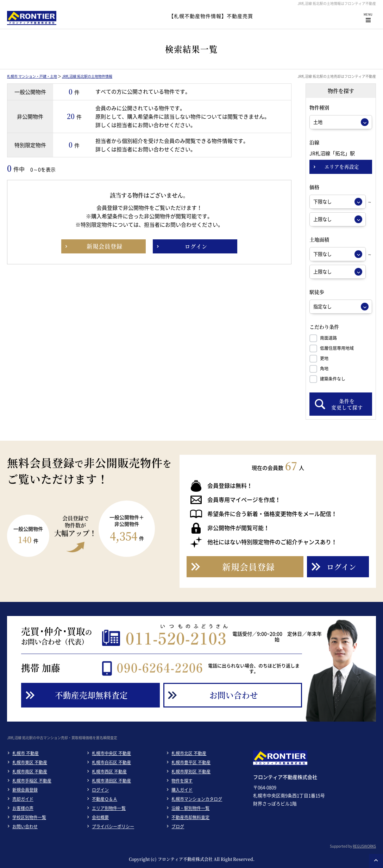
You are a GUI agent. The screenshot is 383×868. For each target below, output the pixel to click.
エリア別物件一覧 (109, 808)
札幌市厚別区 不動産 (191, 772)
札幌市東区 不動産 (30, 762)
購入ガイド (182, 790)
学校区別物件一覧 (29, 817)
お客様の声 (23, 808)
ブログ (178, 826)
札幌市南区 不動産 (30, 772)
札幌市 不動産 (26, 753)
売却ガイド (23, 799)
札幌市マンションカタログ (197, 799)
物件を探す (182, 781)
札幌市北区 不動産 (189, 753)
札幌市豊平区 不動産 (191, 762)
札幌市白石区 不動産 (111, 762)
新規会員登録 (25, 790)
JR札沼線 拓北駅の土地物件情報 (87, 76)
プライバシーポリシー (113, 826)
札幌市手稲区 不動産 (32, 781)
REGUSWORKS (364, 846)
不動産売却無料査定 (190, 817)
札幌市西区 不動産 (109, 772)
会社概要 (100, 817)
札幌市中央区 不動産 (111, 753)
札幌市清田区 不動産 (111, 781)
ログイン (100, 790)
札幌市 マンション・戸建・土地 (32, 76)
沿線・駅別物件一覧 (190, 808)
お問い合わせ (25, 826)
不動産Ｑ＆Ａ (105, 799)
